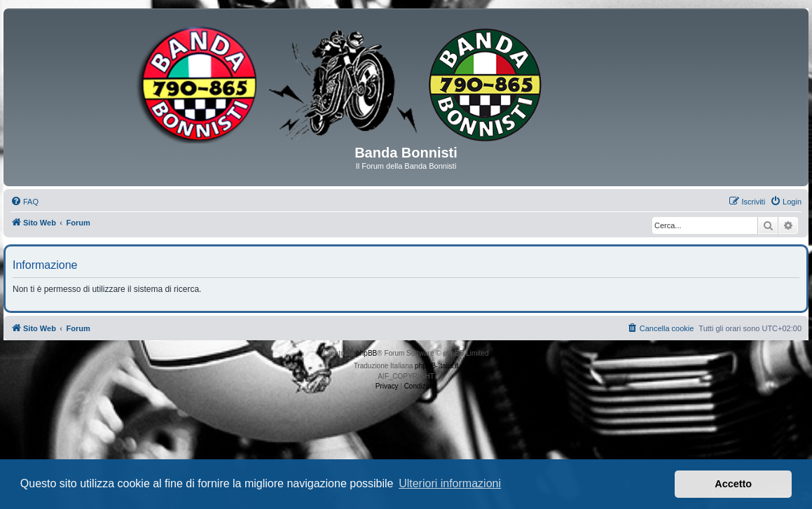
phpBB (366, 353)
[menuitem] (25, 202)
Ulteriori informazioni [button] (450, 483)
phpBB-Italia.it (436, 366)
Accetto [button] (733, 484)
